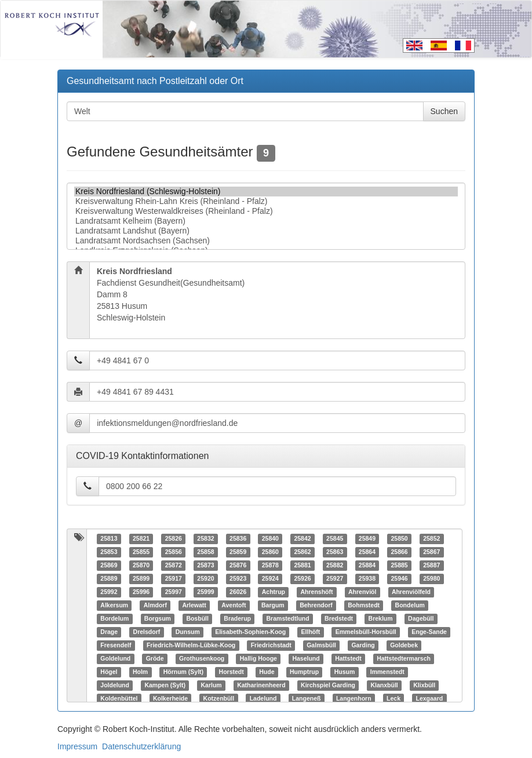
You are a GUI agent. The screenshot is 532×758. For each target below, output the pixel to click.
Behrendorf (316, 606)
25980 (431, 579)
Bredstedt (339, 619)
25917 (174, 579)
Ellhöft (311, 632)
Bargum (273, 606)
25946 (399, 579)
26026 (238, 592)
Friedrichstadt (271, 646)
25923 (238, 579)
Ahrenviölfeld (411, 592)
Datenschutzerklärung (141, 746)
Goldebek (404, 646)
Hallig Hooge (258, 659)
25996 (141, 592)
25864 (367, 552)
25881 (302, 566)
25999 (205, 592)
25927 (335, 579)
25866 (399, 552)
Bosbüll (197, 619)
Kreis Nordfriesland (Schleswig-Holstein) (266, 192)
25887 (431, 566)
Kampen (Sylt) (165, 686)
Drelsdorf (147, 632)
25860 (270, 552)
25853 (109, 552)
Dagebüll (421, 619)
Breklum (381, 619)
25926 (302, 579)
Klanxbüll (384, 686)
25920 (205, 579)
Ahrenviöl (362, 592)
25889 (109, 579)
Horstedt (232, 672)
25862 (302, 552)
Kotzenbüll (219, 699)
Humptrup (304, 672)
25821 (141, 539)
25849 (367, 539)
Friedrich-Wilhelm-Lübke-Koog (191, 646)
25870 (141, 566)
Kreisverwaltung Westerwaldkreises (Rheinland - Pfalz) (266, 211)
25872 (174, 566)
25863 (335, 552)
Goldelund (115, 659)
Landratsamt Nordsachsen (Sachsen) (266, 241)
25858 (205, 552)
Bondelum (410, 606)
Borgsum (158, 619)
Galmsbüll (321, 646)
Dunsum (188, 632)
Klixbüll (424, 686)
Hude (267, 672)
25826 (174, 539)
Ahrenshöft (316, 592)
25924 (270, 579)
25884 (367, 566)
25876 (238, 566)
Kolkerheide (170, 699)
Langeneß (307, 699)
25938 (367, 579)
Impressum (77, 746)
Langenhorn (354, 699)
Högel (109, 672)
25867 (431, 552)
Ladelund (263, 699)
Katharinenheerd (261, 686)
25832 (205, 539)
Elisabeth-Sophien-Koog (250, 632)
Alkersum (114, 606)
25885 (399, 566)
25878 (270, 566)
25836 (238, 539)
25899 (141, 579)
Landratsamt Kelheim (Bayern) (266, 221)
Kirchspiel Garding (328, 686)
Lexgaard (430, 699)
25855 (141, 552)
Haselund (306, 659)
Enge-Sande (429, 632)
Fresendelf (116, 646)
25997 (174, 592)
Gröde (155, 659)
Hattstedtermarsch (404, 659)
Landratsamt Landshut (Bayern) (266, 231)
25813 (109, 539)
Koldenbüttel (119, 699)
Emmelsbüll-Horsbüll (366, 632)
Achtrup (274, 592)
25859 (238, 552)
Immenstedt (387, 672)
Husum (345, 672)
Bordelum (114, 619)
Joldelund (115, 686)
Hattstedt (348, 659)
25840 (270, 539)
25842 (302, 539)
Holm (140, 672)
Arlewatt (194, 606)
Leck (393, 699)
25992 (109, 592)
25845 (335, 539)
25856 (174, 552)
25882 (335, 566)
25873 (205, 566)
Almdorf (155, 606)
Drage (109, 632)
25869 (109, 566)
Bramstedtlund (288, 619)
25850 (399, 539)
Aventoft (234, 606)
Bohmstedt (364, 606)
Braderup (237, 619)
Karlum (211, 686)
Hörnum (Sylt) (183, 672)
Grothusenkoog (202, 659)
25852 (431, 539)
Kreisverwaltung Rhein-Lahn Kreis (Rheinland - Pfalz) (266, 201)
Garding (363, 646)
